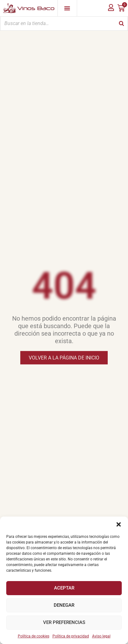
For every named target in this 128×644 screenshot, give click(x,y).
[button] (119, 524)
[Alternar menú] (67, 8)
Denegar (64, 605)
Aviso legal (101, 636)
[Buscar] (121, 23)
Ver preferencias (64, 622)
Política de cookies (34, 636)
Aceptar (64, 588)
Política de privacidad (71, 636)
